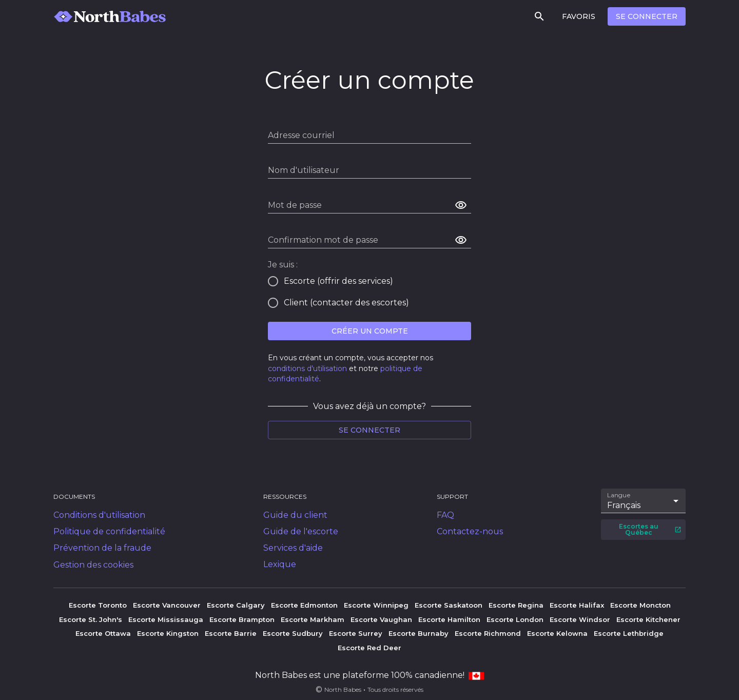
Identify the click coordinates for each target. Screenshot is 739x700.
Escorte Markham (313, 619)
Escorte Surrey (356, 633)
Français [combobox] (624, 505)
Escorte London (515, 619)
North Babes (343, 689)
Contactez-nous (470, 531)
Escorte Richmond (488, 633)
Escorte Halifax (577, 605)
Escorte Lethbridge (629, 633)
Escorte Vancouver (167, 605)
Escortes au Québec (650, 529)
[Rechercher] (539, 16)
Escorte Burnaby (419, 633)
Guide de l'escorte (301, 531)
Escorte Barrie (231, 633)
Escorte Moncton (640, 605)
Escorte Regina (516, 605)
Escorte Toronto (98, 605)
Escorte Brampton (242, 619)
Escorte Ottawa (103, 633)
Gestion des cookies (93, 565)
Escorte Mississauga (166, 619)
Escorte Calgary (236, 605)
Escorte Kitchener (648, 619)
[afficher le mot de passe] (461, 205)
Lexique (280, 564)
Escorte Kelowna (557, 633)
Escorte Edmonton (304, 605)
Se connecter (647, 16)
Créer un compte (370, 331)
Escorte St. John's (91, 619)
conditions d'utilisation (307, 368)
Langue (619, 495)
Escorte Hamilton (449, 619)
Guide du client (295, 515)
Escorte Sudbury (293, 633)
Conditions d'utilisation (99, 515)
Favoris (579, 16)
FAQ (445, 515)
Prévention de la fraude (102, 548)
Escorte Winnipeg (376, 605)
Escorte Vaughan (381, 619)
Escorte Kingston (168, 633)
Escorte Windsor (580, 619)
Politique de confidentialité (109, 531)
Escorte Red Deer (369, 648)
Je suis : (283, 265)
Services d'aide (293, 548)
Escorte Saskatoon (449, 605)
